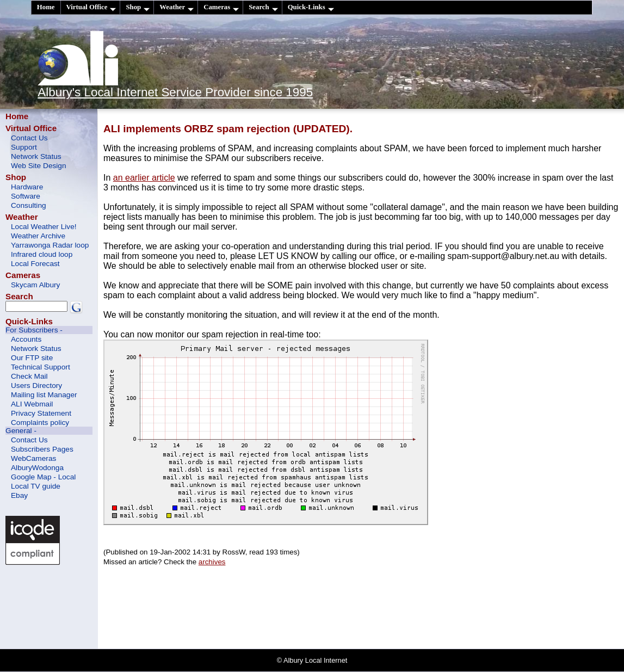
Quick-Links (311, 7)
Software (26, 196)
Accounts (26, 339)
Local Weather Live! (44, 227)
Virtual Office (91, 7)
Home (46, 7)
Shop (138, 7)
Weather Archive (38, 236)
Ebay (19, 495)
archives (212, 562)
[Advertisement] (54, 606)
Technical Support (41, 367)
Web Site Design (39, 166)
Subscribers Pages (42, 449)
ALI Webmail (32, 404)
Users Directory (36, 386)
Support (24, 147)
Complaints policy (40, 423)
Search (263, 7)
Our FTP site (32, 358)
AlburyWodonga (37, 468)
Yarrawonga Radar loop (50, 245)
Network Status (36, 156)
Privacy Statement (41, 413)
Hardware (27, 187)
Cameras (221, 7)
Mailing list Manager (44, 395)
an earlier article (144, 178)
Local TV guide (36, 486)
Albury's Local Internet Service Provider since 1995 (175, 92)
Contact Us (29, 138)
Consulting (29, 205)
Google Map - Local (43, 477)
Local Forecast (35, 264)
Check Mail (29, 376)
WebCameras (33, 458)
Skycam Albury (35, 285)
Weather (177, 7)
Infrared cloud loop (42, 254)
